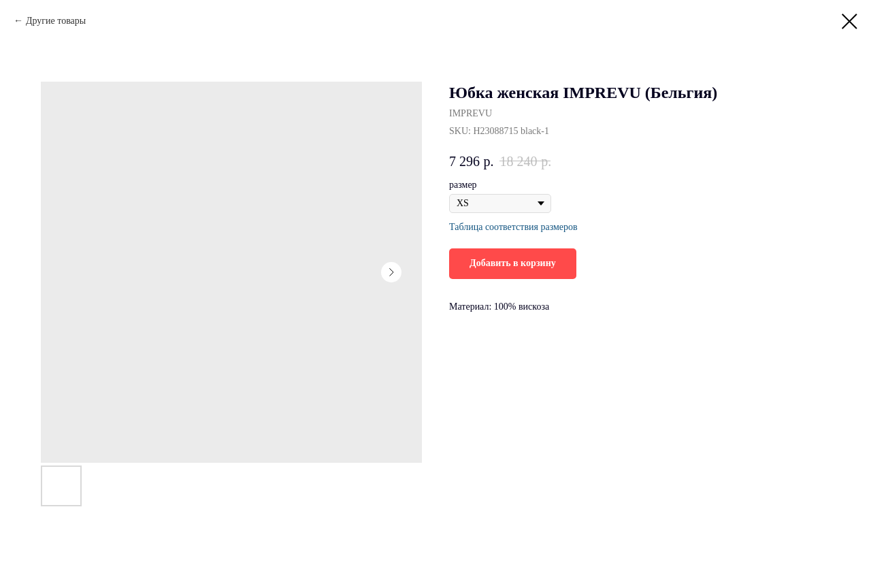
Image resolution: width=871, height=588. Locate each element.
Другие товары (56, 21)
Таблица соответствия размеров (513, 227)
